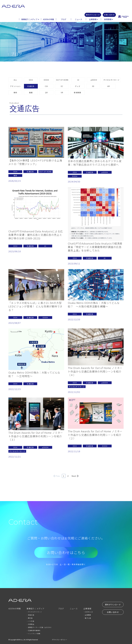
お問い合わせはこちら (66, 552)
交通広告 (31, 86)
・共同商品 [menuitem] (30, 624)
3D (93, 86)
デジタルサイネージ (111, 80)
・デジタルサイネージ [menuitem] (34, 612)
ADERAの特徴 (48, 20)
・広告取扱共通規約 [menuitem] (33, 630)
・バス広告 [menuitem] (30, 621)
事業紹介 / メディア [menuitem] (35, 609)
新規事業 (77, 93)
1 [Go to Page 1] (64, 476)
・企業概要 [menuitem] (87, 615)
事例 (15, 93)
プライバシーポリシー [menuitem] (59, 640)
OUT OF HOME (62, 80)
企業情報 (93, 20)
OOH (31, 80)
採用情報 (108, 20)
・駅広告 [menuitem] (30, 618)
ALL (15, 80)
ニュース (78, 20)
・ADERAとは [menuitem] (88, 612)
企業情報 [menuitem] (87, 609)
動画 (31, 93)
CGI (46, 86)
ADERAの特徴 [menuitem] (15, 609)
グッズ (78, 86)
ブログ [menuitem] (61, 609)
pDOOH (94, 80)
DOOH (46, 80)
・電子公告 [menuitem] (87, 618)
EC (62, 86)
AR (109, 86)
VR (62, 93)
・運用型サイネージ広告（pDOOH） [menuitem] (39, 627)
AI (78, 80)
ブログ (63, 20)
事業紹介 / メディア (29, 20)
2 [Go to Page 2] (68, 476)
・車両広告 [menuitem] (30, 615)
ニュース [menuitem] (74, 609)
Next (75, 476)
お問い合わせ (109, 15)
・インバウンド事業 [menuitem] (33, 633)
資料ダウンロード (91, 15)
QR (46, 93)
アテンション (15, 86)
